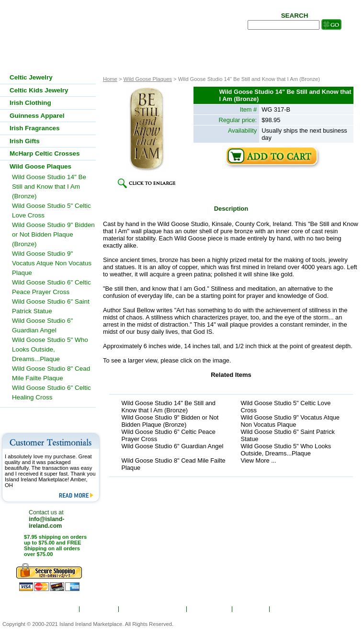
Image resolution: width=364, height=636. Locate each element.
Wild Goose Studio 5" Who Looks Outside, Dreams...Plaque (286, 450)
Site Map (251, 609)
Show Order (210, 609)
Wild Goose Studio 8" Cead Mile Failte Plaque (173, 464)
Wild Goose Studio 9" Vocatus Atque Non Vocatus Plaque (290, 421)
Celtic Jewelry (31, 77)
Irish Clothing (30, 103)
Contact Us (292, 609)
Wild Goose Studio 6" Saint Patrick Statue (288, 435)
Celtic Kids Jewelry (39, 90)
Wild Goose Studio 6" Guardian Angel (172, 446)
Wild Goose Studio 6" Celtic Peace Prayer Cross (168, 435)
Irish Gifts (25, 141)
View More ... (258, 460)
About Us (100, 609)
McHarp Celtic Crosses (45, 153)
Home (65, 609)
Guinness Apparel (37, 116)
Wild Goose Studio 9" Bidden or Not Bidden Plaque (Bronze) (170, 421)
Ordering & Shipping (153, 609)
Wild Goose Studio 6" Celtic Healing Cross (51, 392)
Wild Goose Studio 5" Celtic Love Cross (285, 407)
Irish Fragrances (35, 128)
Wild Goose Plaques (148, 79)
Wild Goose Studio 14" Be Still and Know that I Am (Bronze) (168, 407)
